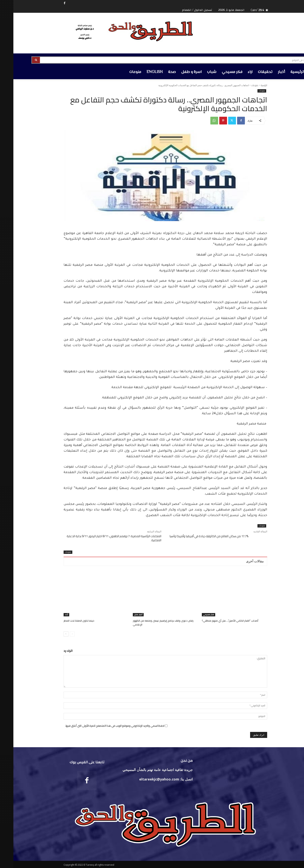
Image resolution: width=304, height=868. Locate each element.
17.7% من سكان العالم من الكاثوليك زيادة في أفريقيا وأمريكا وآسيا (196, 536)
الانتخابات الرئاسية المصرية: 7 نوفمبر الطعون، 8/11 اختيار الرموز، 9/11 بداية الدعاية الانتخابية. (101, 538)
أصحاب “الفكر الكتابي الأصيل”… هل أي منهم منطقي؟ (216, 621)
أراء (53, 615)
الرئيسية (251, 85)
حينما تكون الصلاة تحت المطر (65, 621)
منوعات (241, 85)
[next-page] (53, 634)
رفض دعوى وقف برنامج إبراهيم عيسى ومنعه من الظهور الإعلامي (149, 622)
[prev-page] (59, 634)
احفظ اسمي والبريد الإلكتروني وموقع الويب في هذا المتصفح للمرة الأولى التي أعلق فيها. (101, 725)
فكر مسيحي (195, 615)
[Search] (23, 60)
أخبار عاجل (125, 615)
